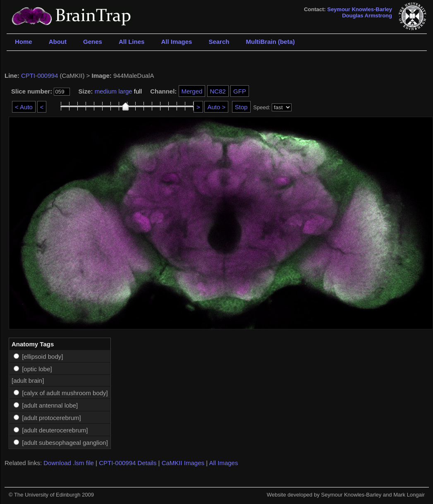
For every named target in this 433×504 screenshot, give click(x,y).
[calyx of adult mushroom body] (65, 393)
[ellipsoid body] (42, 356)
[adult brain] (28, 380)
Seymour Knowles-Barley (360, 9)
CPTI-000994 (39, 76)
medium (106, 91)
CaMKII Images (183, 463)
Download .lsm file (69, 463)
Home (24, 42)
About (58, 42)
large (125, 91)
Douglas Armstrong (367, 16)
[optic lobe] (37, 369)
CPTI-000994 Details (128, 463)
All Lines (132, 42)
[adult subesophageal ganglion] (65, 443)
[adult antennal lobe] (50, 405)
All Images (176, 42)
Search (219, 42)
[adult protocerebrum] (51, 418)
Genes (93, 42)
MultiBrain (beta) (270, 42)
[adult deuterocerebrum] (55, 430)
